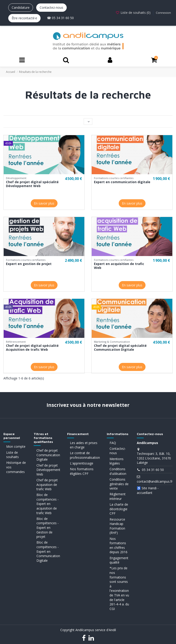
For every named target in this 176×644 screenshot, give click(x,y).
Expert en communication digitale (122, 182)
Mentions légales (117, 461)
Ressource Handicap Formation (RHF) (117, 526)
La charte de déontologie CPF (119, 509)
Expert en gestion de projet (29, 264)
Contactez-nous (51, 7)
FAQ (113, 443)
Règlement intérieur (118, 496)
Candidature (21, 7)
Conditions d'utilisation (118, 471)
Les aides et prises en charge (84, 445)
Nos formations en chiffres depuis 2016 (118, 545)
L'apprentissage (82, 463)
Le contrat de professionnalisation (85, 455)
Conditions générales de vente (119, 484)
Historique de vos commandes (16, 467)
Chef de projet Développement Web (48, 470)
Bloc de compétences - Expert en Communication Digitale (48, 551)
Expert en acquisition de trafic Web (119, 266)
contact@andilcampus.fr (155, 481)
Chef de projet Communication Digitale (48, 455)
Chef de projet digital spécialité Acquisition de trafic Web (32, 348)
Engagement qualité (119, 560)
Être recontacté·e (24, 18)
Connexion (163, 13)
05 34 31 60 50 (153, 470)
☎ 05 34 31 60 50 (60, 18)
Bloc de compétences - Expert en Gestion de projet (48, 528)
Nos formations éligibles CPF (82, 471)
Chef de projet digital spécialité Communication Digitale (120, 348)
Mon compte (16, 446)
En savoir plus (44, 203)
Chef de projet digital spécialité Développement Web (32, 184)
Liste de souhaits (12, 455)
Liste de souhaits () (133, 13)
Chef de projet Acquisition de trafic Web (47, 484)
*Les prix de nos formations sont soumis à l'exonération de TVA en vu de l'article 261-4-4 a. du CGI (119, 588)
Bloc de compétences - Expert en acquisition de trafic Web (48, 504)
